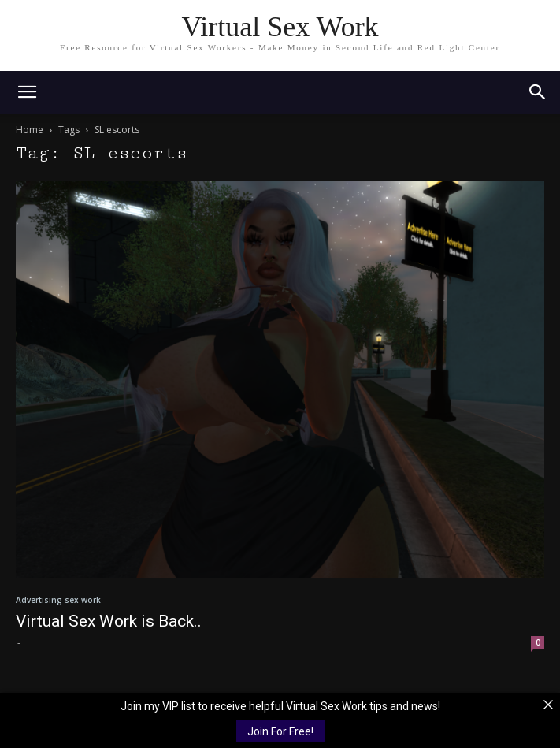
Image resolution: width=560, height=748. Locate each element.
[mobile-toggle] (27, 92)
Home (30, 130)
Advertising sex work (58, 600)
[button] (538, 92)
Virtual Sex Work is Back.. (109, 621)
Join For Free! (280, 731)
